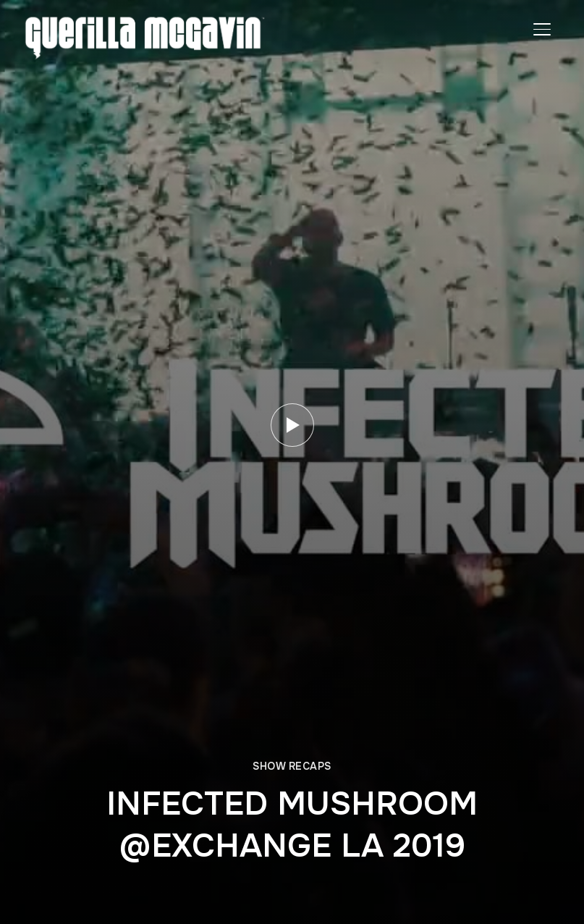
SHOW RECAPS (292, 766)
